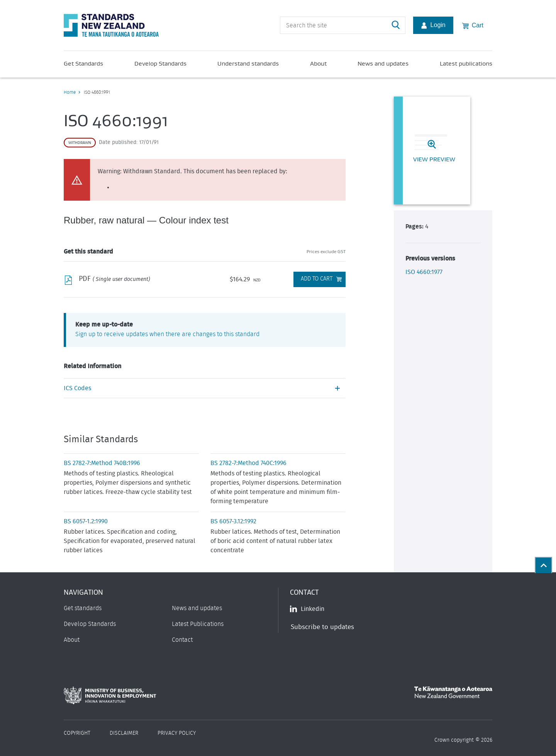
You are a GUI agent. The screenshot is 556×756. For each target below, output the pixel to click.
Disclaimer (124, 733)
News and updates (383, 63)
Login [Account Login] (433, 25)
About (318, 63)
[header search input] (343, 25)
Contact (182, 640)
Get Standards (83, 63)
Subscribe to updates (322, 627)
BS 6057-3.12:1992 (233, 521)
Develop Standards (160, 63)
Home (70, 92)
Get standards (83, 608)
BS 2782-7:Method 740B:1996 (102, 463)
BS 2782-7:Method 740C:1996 (248, 463)
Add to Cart (317, 279)
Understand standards (248, 63)
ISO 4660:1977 (424, 272)
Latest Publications (198, 624)
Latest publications (466, 63)
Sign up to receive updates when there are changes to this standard (167, 334)
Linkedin (307, 609)
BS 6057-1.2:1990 (86, 521)
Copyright (77, 733)
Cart (473, 25)
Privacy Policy (177, 733)
